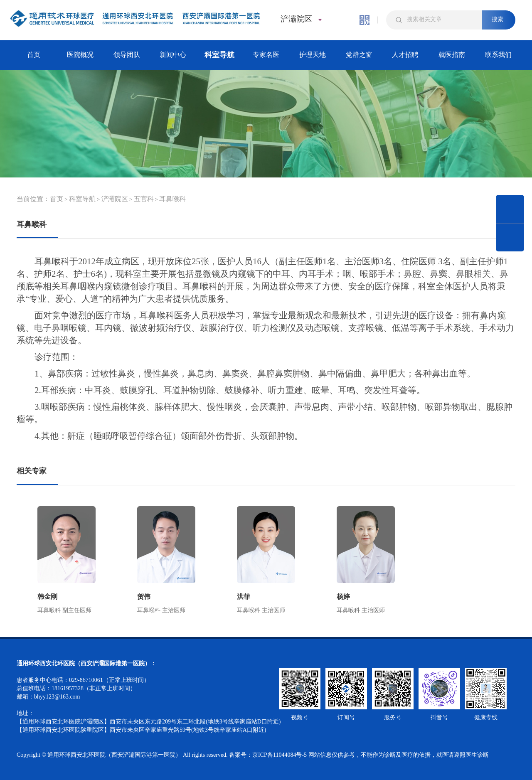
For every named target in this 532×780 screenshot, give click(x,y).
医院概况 (80, 55)
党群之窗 (359, 55)
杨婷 (343, 597)
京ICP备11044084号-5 (280, 755)
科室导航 (219, 55)
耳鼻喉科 (172, 199)
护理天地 (313, 55)
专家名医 (266, 55)
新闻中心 (173, 55)
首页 (34, 55)
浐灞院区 (115, 199)
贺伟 (144, 597)
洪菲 (244, 597)
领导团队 (127, 55)
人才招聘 (405, 55)
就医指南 (452, 55)
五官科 (144, 199)
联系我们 (498, 55)
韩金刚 (47, 597)
